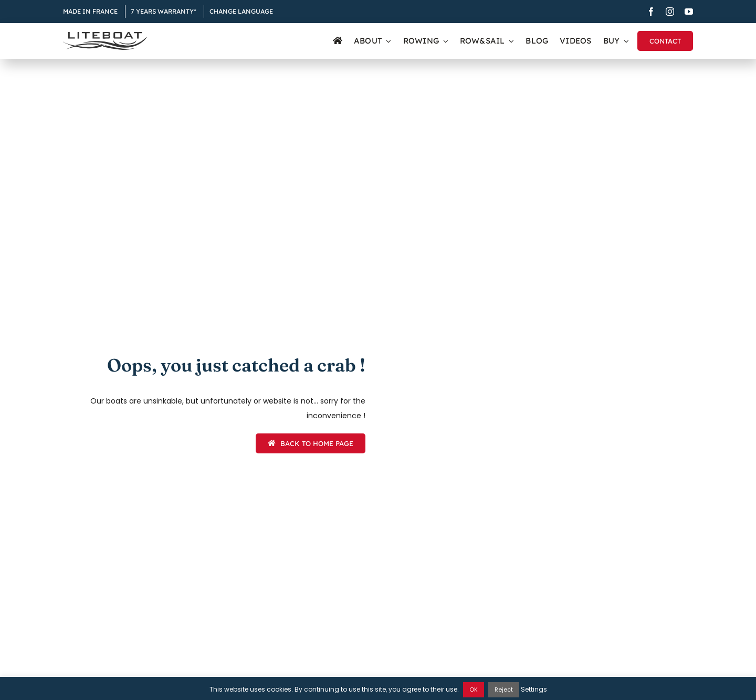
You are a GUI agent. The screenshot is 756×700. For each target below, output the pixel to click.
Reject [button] (504, 690)
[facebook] (651, 12)
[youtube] (689, 12)
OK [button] (474, 690)
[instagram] (670, 12)
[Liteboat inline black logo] (105, 36)
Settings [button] (534, 689)
